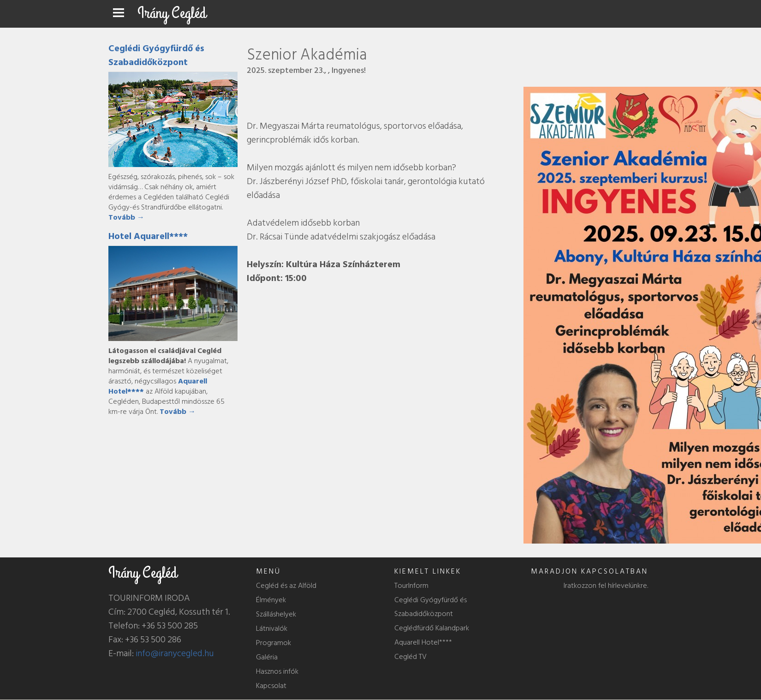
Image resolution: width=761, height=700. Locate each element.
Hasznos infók (277, 671)
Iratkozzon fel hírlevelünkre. (606, 586)
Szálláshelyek (276, 614)
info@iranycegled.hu (175, 653)
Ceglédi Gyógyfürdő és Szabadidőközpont (156, 55)
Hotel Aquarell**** (148, 236)
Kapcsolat (271, 686)
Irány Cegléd (172, 13)
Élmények (271, 600)
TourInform (411, 586)
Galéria (267, 657)
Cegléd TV (410, 657)
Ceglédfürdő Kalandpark (432, 628)
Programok (273, 643)
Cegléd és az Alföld (286, 586)
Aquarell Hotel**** (423, 642)
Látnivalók (272, 628)
